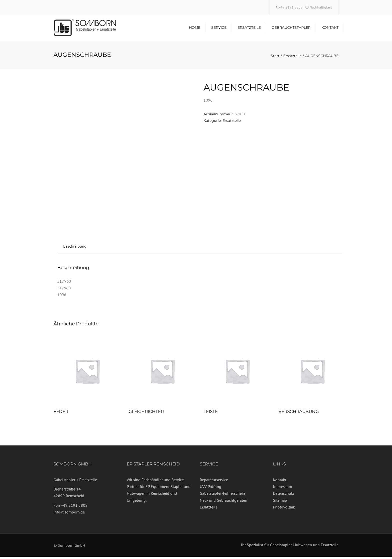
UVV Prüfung (210, 489)
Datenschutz (283, 495)
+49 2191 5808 (291, 7)
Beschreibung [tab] (75, 248)
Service (219, 29)
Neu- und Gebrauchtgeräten (223, 502)
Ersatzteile (249, 29)
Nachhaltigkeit (321, 7)
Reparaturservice (214, 482)
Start (275, 58)
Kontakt (330, 29)
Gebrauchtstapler (291, 29)
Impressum (282, 489)
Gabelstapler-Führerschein (222, 495)
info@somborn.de (69, 514)
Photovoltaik (284, 509)
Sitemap (280, 502)
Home (195, 29)
